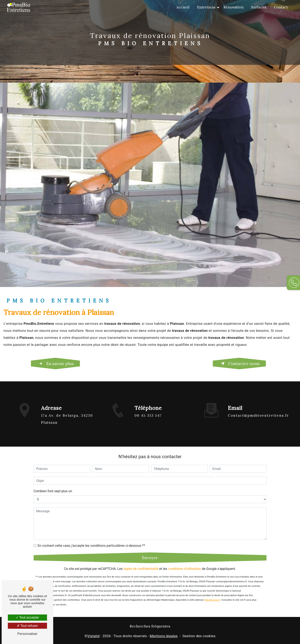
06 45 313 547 (148, 420)
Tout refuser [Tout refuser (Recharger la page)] (27, 626)
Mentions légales (164, 636)
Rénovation (234, 7)
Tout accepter (27, 617)
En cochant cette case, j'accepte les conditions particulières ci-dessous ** (91, 541)
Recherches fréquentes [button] (150, 626)
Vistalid (94, 636)
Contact (281, 7)
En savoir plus (55, 364)
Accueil (183, 7)
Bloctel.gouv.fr (213, 595)
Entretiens (206, 7)
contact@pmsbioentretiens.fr (258, 411)
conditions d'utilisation (185, 564)
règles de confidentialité (141, 564)
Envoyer (150, 553)
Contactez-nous (239, 364)
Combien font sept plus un (53, 486)
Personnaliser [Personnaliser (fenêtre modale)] (27, 634)
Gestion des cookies (199, 636)
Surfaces (259, 7)
